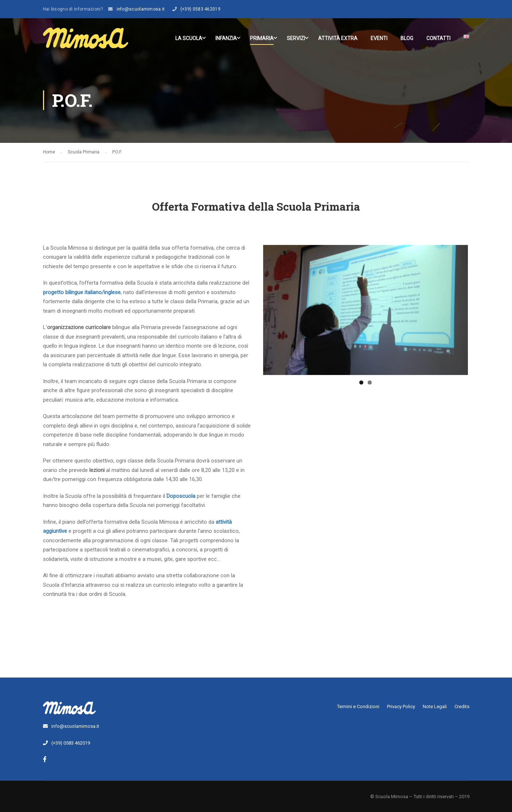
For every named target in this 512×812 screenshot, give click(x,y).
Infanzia (226, 38)
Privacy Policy (401, 706)
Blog (407, 38)
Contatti (438, 38)
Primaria (262, 38)
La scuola (189, 38)
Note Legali (435, 706)
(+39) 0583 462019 (200, 9)
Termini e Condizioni (358, 706)
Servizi (296, 38)
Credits (462, 706)
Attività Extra (338, 38)
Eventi (379, 38)
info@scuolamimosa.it (141, 9)
